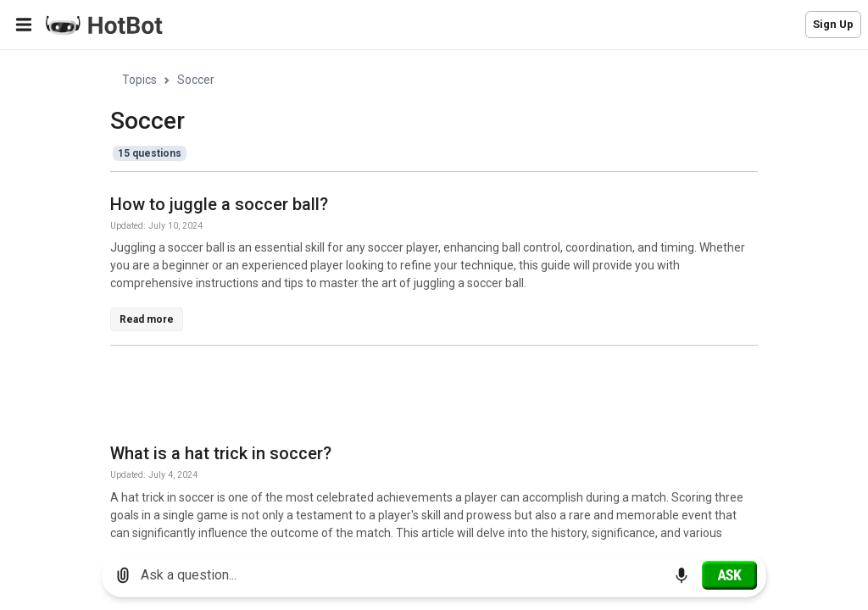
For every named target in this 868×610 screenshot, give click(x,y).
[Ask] (729, 575)
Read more (147, 319)
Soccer (196, 80)
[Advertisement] (419, 397)
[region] (434, 295)
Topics (139, 80)
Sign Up (833, 24)
